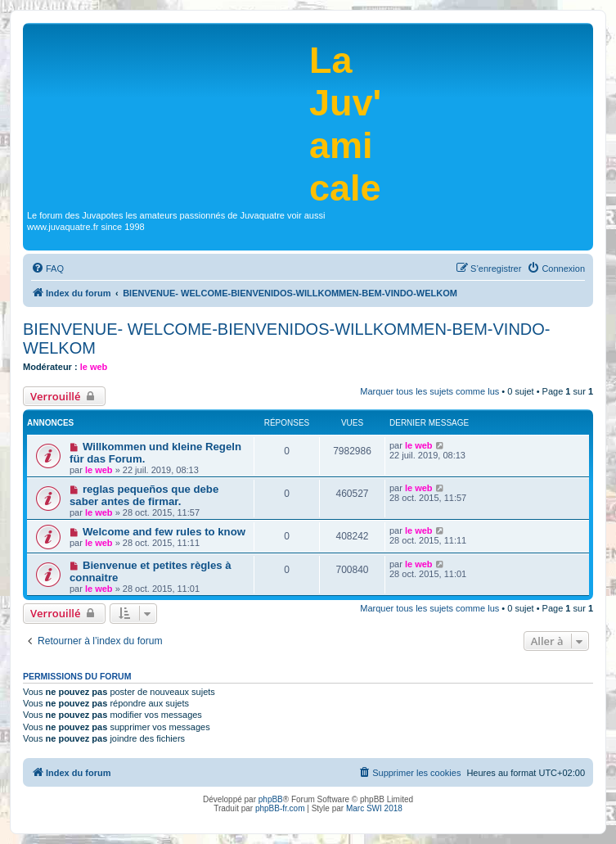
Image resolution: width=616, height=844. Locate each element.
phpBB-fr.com (280, 808)
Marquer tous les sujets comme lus (429, 391)
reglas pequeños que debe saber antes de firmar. (144, 495)
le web (94, 367)
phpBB (271, 799)
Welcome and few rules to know (164, 532)
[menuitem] (47, 269)
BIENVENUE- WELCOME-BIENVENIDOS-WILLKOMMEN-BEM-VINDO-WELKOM (287, 339)
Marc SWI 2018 (374, 808)
